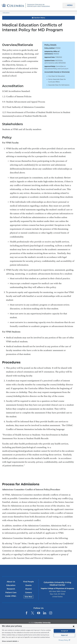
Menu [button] (70, 5)
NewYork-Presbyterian (38, 571)
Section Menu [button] (38, 18)
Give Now (29, 597)
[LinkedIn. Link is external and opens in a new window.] (45, 613)
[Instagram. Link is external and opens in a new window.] (51, 613)
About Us (11, 582)
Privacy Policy (64, 640)
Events (29, 585)
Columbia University (42, 623)
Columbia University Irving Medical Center (15, 570)
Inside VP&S (11, 596)
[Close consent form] (74, 626)
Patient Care (11, 593)
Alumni (29, 589)
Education (6, 13)
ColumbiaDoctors (62, 570)
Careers (29, 593)
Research (11, 589)
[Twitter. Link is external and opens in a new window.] (33, 613)
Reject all (64, 635)
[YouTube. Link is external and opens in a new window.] (39, 613)
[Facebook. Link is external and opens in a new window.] (26, 613)
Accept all (64, 631)
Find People (29, 582)
